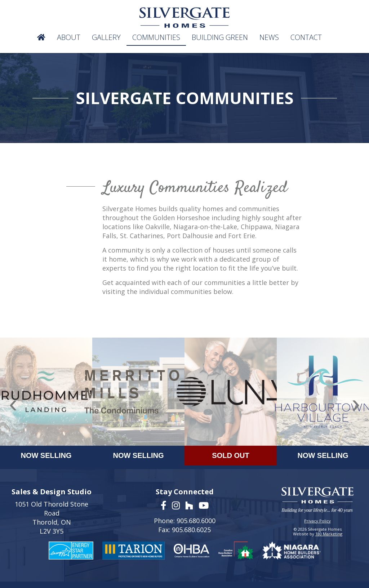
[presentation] (13, 404)
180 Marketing (329, 534)
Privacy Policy (317, 521)
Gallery (106, 37)
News (269, 37)
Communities (156, 37)
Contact (306, 37)
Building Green (220, 37)
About (69, 37)
